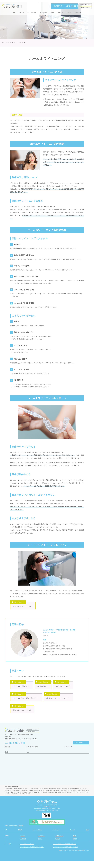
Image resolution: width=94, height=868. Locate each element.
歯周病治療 (23, 846)
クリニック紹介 (32, 12)
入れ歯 (75, 843)
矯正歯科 (58, 846)
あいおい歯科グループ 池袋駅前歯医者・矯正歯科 (66, 854)
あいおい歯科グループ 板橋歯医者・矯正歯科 (64, 851)
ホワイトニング (59, 843)
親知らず (40, 846)
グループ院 (78, 12)
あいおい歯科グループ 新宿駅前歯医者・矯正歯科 (32, 854)
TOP (14, 12)
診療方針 (21, 12)
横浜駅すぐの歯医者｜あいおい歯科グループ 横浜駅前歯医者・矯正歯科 (74, 858)
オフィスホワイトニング (65, 689)
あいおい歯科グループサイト (27, 851)
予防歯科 (75, 846)
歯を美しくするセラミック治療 (22, 717)
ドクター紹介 (43, 12)
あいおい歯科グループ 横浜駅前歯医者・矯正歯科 (47, 812)
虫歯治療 (23, 843)
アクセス (69, 12)
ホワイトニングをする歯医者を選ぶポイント (26, 703)
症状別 (52, 12)
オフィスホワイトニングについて (23, 607)
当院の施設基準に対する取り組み (14, 833)
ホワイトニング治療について (21, 689)
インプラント (41, 843)
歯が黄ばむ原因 (43, 689)
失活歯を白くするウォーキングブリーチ (59, 703)
